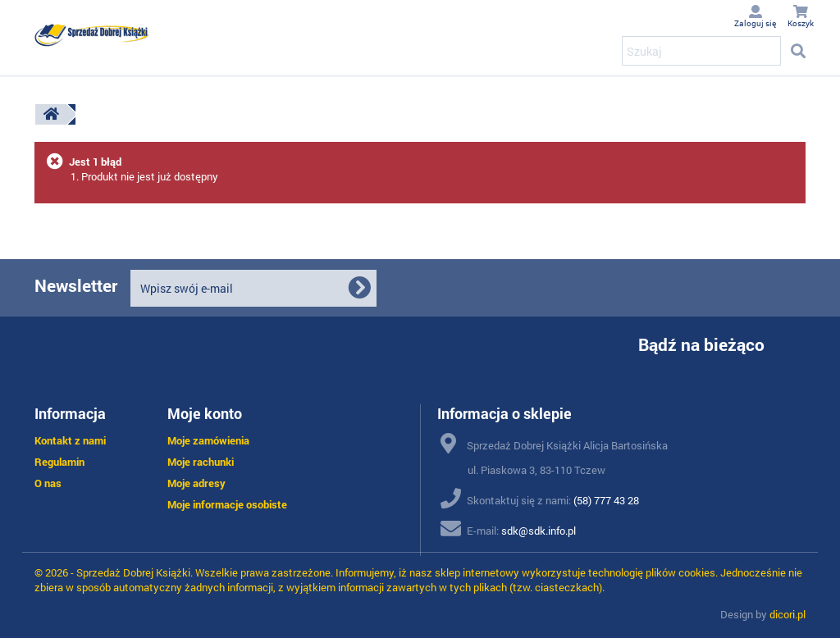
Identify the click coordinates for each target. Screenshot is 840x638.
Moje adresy (196, 483)
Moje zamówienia (208, 440)
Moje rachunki (201, 462)
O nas (48, 483)
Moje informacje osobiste (227, 504)
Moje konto (205, 413)
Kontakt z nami (70, 440)
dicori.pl (787, 614)
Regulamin (59, 462)
